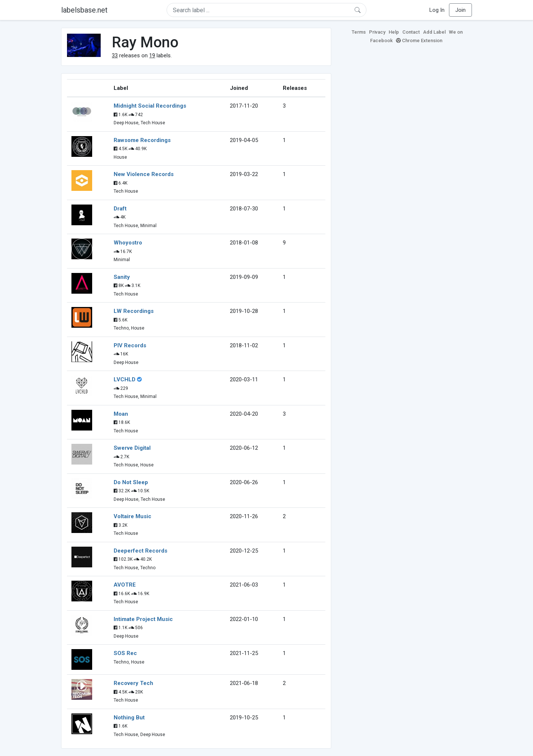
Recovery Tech (133, 683)
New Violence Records (144, 174)
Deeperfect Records (140, 551)
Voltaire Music (133, 516)
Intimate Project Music (143, 619)
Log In (437, 10)
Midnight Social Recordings (150, 106)
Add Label (434, 32)
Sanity (122, 277)
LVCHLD (125, 379)
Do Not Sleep (131, 482)
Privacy (377, 32)
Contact (411, 32)
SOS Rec (125, 653)
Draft (120, 209)
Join (460, 10)
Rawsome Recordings (142, 140)
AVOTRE (125, 585)
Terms (359, 32)
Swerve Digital (132, 448)
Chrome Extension (419, 40)
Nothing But (129, 718)
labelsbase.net (84, 10)
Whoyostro (128, 243)
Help (394, 32)
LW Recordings (134, 311)
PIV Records (130, 345)
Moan (121, 414)
